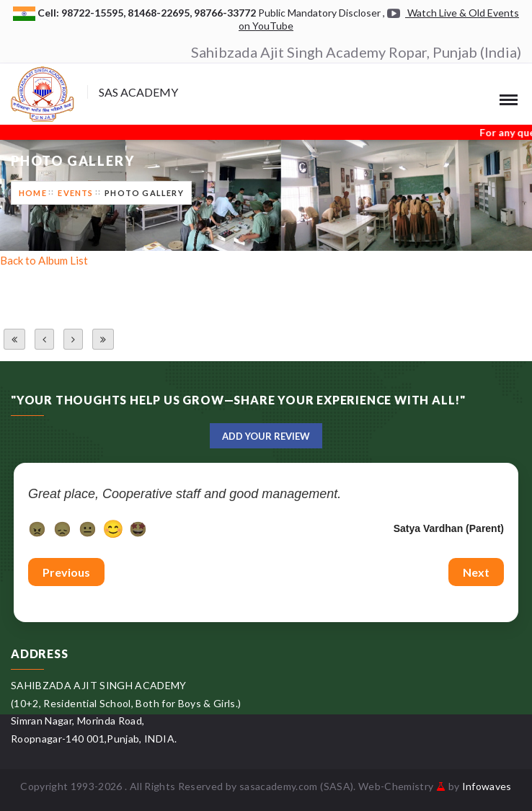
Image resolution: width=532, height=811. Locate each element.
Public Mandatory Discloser (319, 13)
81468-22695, (161, 13)
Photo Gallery (144, 193)
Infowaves (487, 786)
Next (476, 572)
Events (75, 193)
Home (33, 193)
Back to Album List (44, 260)
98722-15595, (94, 13)
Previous (66, 572)
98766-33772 (226, 13)
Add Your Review (266, 436)
